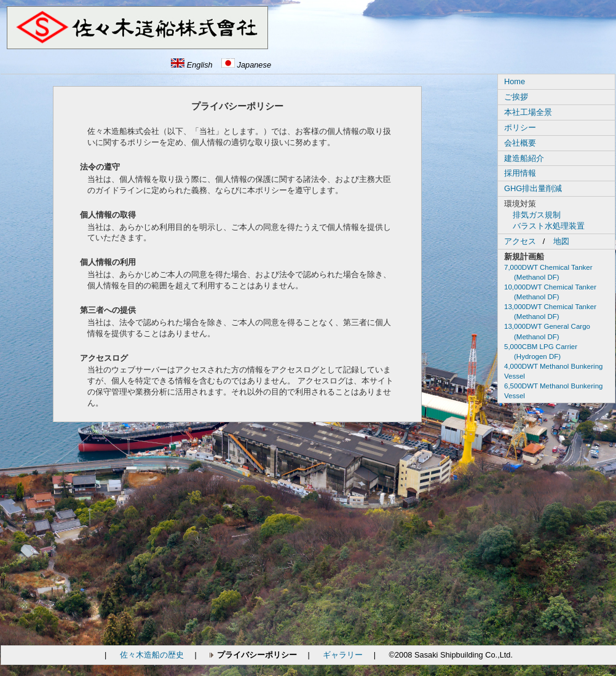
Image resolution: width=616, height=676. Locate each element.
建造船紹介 (524, 158)
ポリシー (520, 128)
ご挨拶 (516, 97)
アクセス (520, 241)
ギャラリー (343, 655)
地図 (561, 241)
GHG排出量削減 (533, 188)
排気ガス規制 (537, 215)
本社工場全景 (528, 112)
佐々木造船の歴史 (152, 655)
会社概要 (520, 143)
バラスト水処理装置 (549, 226)
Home (515, 81)
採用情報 (520, 173)
